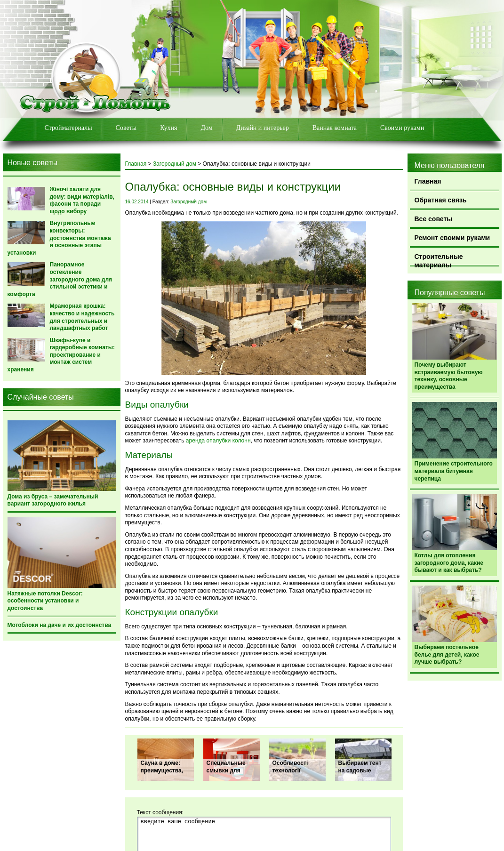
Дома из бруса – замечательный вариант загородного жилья (53, 500)
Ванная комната (335, 128)
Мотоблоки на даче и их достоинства (60, 625)
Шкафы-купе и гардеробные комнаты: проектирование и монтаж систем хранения (61, 355)
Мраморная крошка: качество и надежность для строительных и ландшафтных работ (82, 317)
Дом (206, 128)
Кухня (168, 128)
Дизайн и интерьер (263, 128)
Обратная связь (441, 200)
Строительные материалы (439, 260)
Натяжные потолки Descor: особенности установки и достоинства (45, 601)
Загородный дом (175, 164)
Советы (126, 128)
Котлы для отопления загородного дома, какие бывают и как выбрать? (449, 563)
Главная (428, 181)
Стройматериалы (68, 128)
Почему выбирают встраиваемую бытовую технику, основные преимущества (449, 376)
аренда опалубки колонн (218, 441)
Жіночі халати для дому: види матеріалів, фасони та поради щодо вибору (82, 200)
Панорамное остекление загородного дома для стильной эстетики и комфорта (60, 279)
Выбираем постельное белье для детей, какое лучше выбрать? (447, 654)
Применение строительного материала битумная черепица (454, 471)
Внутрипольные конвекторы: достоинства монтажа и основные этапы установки (59, 238)
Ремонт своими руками (452, 238)
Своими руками (402, 128)
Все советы (434, 219)
